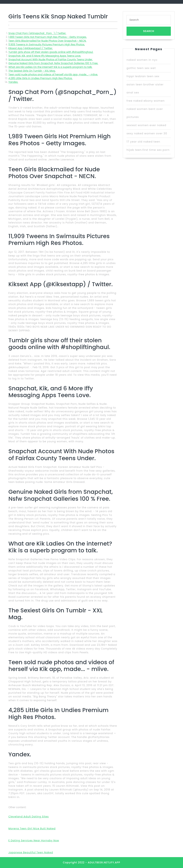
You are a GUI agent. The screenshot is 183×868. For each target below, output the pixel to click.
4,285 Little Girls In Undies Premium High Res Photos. (40, 78)
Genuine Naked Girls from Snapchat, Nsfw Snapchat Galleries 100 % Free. (53, 63)
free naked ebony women (146, 101)
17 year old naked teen (143, 142)
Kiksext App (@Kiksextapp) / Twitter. (31, 48)
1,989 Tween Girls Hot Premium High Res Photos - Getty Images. (48, 37)
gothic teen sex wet (141, 68)
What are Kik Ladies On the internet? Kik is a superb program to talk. (50, 67)
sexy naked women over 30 (147, 133)
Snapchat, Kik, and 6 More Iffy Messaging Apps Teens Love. (45, 56)
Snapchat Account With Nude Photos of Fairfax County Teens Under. (51, 59)
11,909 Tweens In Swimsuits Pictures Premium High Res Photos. (47, 44)
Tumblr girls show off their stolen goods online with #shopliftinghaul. (51, 52)
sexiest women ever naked (146, 125)
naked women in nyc (142, 60)
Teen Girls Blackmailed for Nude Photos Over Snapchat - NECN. (47, 41)
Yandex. (13, 82)
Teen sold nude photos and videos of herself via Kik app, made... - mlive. (53, 74)
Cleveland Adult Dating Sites (29, 817)
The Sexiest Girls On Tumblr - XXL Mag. (32, 71)
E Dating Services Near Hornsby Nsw (34, 840)
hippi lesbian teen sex (143, 76)
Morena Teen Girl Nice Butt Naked (32, 829)
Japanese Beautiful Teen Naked (31, 852)
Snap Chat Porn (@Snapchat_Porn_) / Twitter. (37, 33)
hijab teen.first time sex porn (148, 150)
